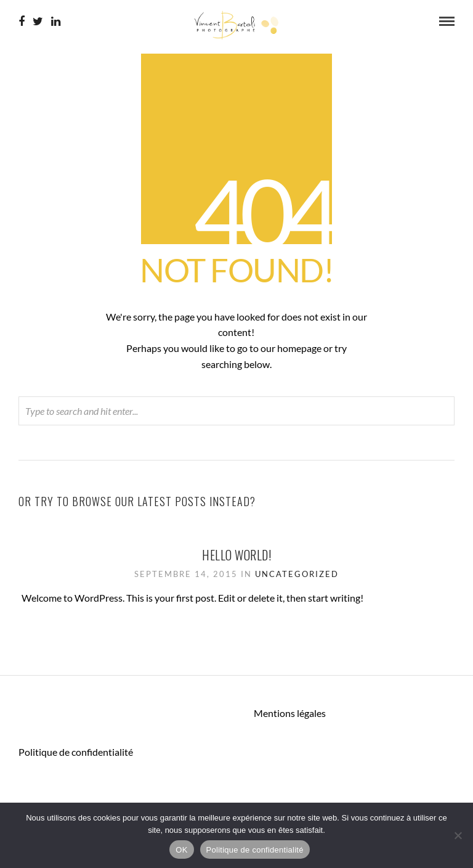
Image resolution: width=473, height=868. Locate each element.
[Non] (458, 835)
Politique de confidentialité (76, 752)
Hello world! (236, 555)
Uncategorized (297, 574)
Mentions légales (290, 713)
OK (181, 850)
